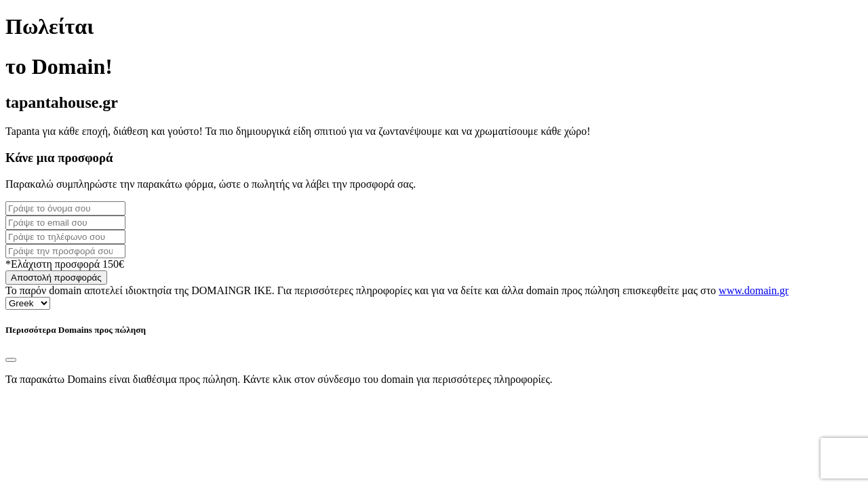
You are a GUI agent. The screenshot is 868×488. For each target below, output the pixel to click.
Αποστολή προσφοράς (56, 278)
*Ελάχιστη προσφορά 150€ (65, 264)
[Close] (11, 360)
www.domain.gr (754, 290)
